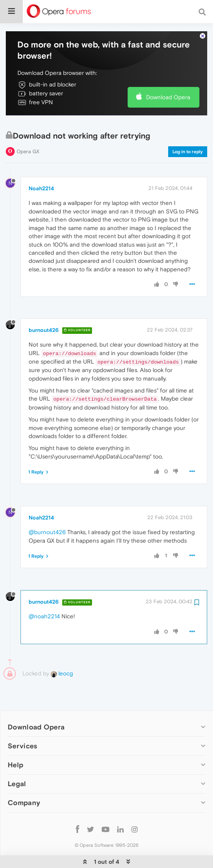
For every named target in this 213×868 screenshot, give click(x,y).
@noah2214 (44, 597)
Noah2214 (41, 169)
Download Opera (168, 78)
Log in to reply (188, 132)
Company (24, 783)
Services (22, 727)
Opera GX (28, 132)
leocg (62, 654)
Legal (17, 764)
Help (15, 745)
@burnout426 (47, 513)
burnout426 (44, 311)
